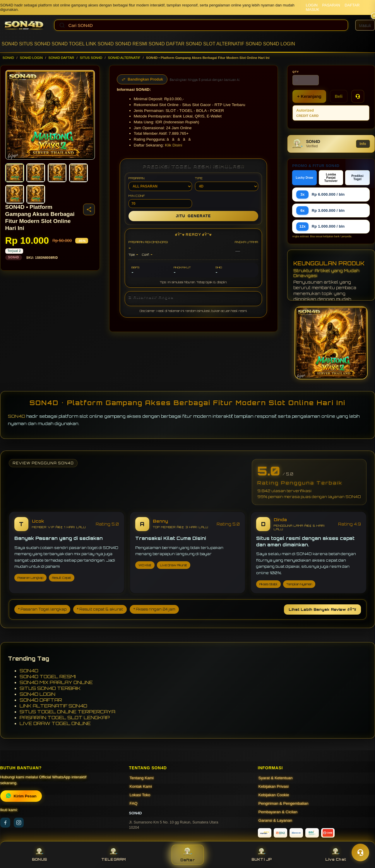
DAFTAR (352, 5)
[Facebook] (5, 823)
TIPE (227, 184)
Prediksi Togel (357, 178)
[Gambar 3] (57, 173)
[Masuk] (365, 25)
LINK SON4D (100, 44)
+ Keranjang (309, 96)
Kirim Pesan (21, 796)
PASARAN (331, 5)
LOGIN (311, 5)
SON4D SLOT (200, 44)
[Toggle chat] (360, 852)
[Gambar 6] (36, 194)
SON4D (10, 44)
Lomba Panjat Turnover (331, 178)
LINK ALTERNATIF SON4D (53, 706)
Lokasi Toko (140, 795)
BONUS (39, 855)
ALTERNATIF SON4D (239, 44)
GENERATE (193, 216)
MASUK (312, 10)
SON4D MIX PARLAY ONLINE (56, 682)
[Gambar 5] (15, 194)
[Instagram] (19, 823)
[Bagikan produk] (89, 209)
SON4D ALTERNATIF (124, 58)
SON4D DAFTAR (167, 44)
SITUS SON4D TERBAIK (50, 688)
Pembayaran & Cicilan (278, 812)
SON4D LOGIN (279, 44)
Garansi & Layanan (275, 820)
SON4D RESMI (131, 44)
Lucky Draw (304, 178)
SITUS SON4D (35, 44)
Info (363, 144)
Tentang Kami (142, 778)
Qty (296, 72)
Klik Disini (173, 145)
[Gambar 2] (36, 173)
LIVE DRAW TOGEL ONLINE (55, 723)
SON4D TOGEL (68, 44)
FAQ (134, 803)
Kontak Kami (141, 786)
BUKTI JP (262, 855)
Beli (339, 96)
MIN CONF (160, 201)
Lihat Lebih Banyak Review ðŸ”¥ (322, 609)
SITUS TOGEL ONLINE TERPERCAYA (67, 712)
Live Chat (336, 855)
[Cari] (62, 25)
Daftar (187, 855)
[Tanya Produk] (358, 96)
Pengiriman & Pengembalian (284, 803)
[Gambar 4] (78, 173)
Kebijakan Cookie (274, 795)
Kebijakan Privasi (274, 786)
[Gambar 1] (15, 173)
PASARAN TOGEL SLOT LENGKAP (65, 717)
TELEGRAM (114, 855)
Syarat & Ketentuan (276, 778)
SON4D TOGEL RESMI (48, 676)
